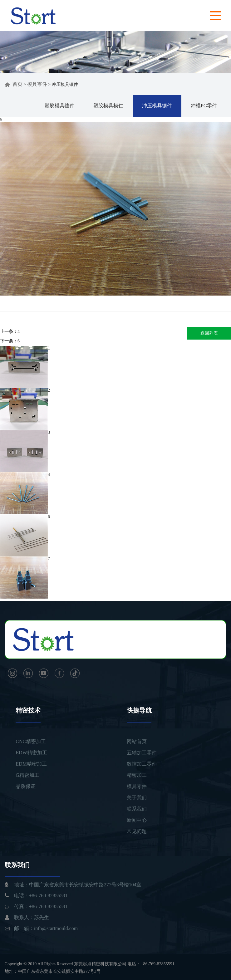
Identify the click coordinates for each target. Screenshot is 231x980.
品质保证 (26, 786)
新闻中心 (137, 820)
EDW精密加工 (31, 753)
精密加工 (137, 775)
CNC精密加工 (31, 741)
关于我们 (137, 798)
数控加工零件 (142, 764)
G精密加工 (27, 775)
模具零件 (37, 84)
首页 (14, 84)
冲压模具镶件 (157, 106)
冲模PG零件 (204, 106)
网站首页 (137, 741)
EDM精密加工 (31, 764)
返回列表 (209, 333)
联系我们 (137, 809)
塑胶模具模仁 (108, 106)
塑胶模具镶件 (60, 106)
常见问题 (137, 831)
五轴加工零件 (142, 753)
